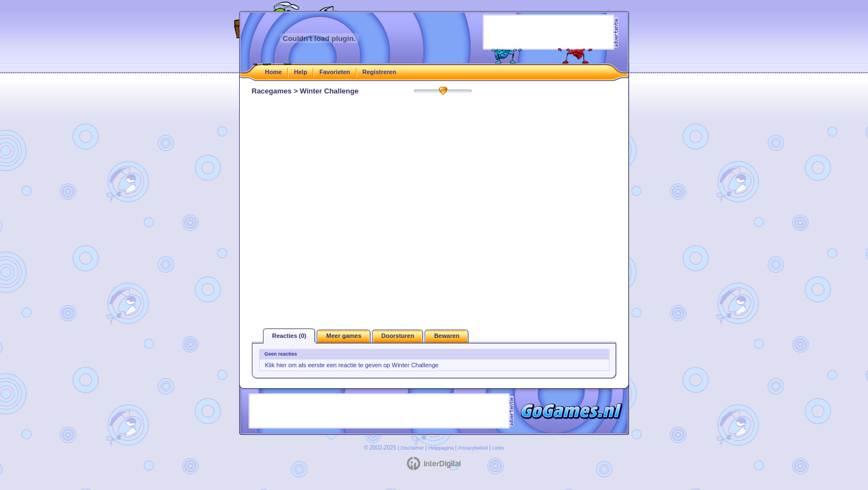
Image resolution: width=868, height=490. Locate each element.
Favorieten (335, 72)
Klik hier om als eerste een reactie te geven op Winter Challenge (352, 365)
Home (274, 72)
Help (301, 72)
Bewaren (447, 336)
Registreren (379, 72)
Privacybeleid (473, 448)
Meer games (344, 336)
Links (498, 448)
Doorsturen (398, 336)
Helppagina (441, 448)
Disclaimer (412, 448)
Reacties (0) (290, 336)
